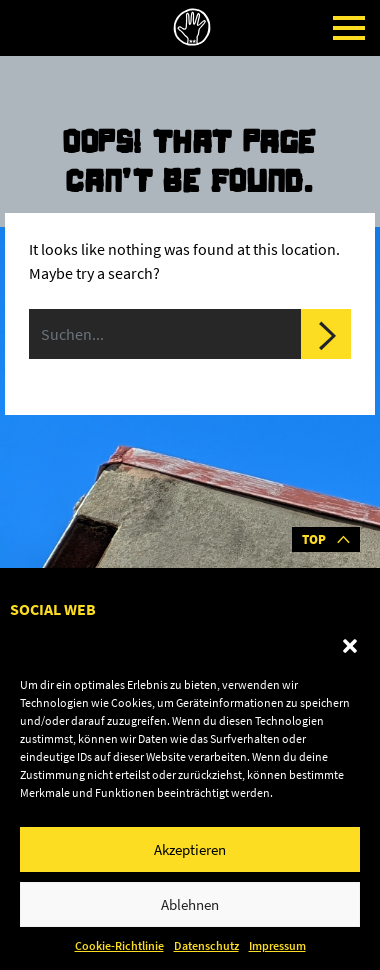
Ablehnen (190, 904)
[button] (350, 646)
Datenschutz (206, 945)
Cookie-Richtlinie (119, 945)
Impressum (277, 945)
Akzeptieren (190, 849)
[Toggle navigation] (349, 28)
